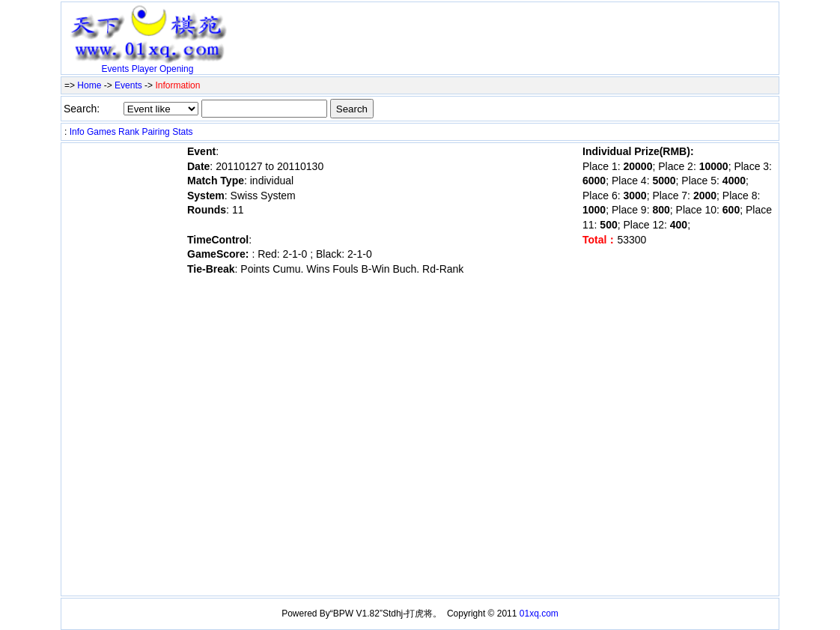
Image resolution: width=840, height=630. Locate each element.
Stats (182, 132)
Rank (129, 132)
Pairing (155, 132)
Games (101, 132)
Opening (176, 69)
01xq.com (539, 614)
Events (116, 69)
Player (144, 69)
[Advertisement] (409, 28)
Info (77, 132)
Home (89, 85)
